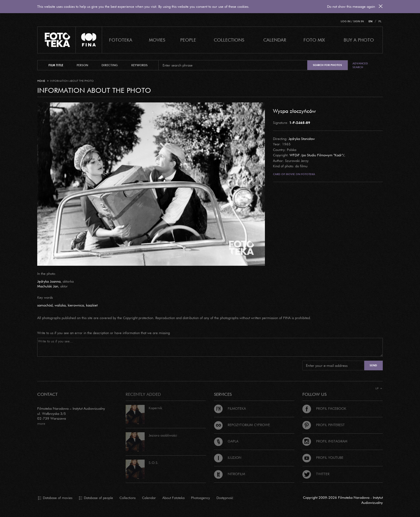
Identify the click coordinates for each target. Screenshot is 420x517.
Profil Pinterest (324, 425)
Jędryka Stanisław (302, 139)
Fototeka (121, 40)
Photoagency (200, 498)
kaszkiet (92, 305)
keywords (139, 65)
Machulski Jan (48, 286)
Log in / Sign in (352, 21)
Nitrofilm (230, 474)
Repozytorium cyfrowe (242, 425)
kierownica (76, 305)
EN (370, 21)
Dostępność (225, 498)
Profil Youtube (323, 457)
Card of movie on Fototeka (294, 174)
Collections (127, 498)
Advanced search (360, 65)
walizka (60, 305)
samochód (45, 305)
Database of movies (55, 498)
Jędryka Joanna (49, 281)
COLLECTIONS (229, 40)
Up (379, 388)
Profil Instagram (325, 441)
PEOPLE (188, 40)
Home (41, 81)
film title (56, 65)
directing (110, 65)
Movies (157, 40)
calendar (275, 40)
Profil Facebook (324, 408)
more (41, 423)
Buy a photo (359, 40)
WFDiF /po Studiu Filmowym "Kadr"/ (317, 155)
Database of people (96, 498)
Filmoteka (230, 408)
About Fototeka (173, 498)
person (82, 65)
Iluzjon (228, 457)
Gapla (226, 441)
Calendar (149, 498)
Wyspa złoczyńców (294, 111)
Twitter (316, 474)
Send (373, 365)
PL (380, 21)
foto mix (314, 40)
